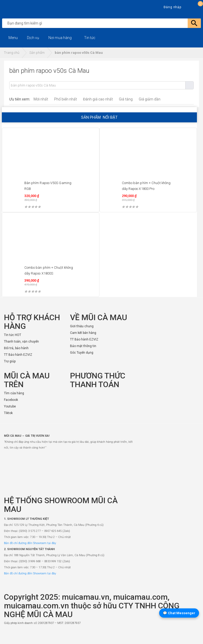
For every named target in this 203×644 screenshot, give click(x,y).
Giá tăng (126, 99)
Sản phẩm (37, 53)
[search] (103, 23)
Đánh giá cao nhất (98, 99)
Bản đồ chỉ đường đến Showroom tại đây (30, 543)
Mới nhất (41, 99)
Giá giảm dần (150, 99)
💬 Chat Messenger (179, 613)
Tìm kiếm (189, 85)
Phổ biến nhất (66, 99)
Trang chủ (12, 53)
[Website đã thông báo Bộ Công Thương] (183, 635)
